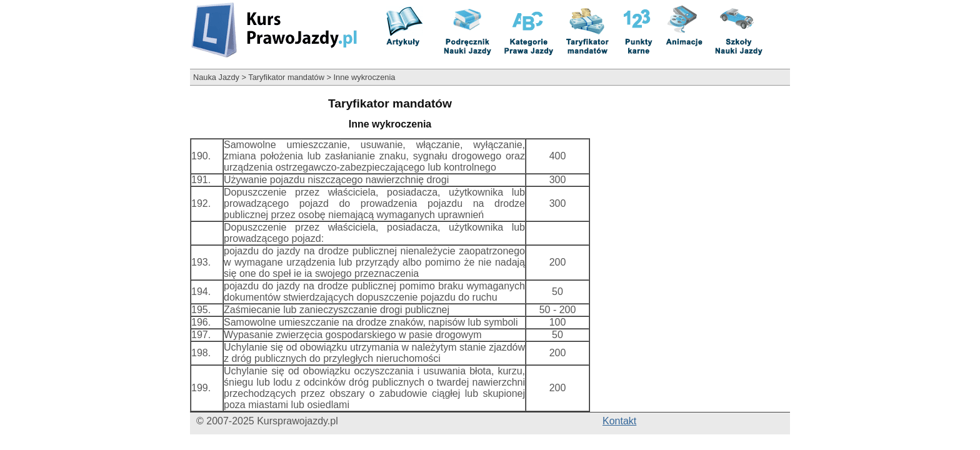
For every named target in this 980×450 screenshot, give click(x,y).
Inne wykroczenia (365, 77)
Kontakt (619, 421)
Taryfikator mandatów (286, 77)
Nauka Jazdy (216, 77)
